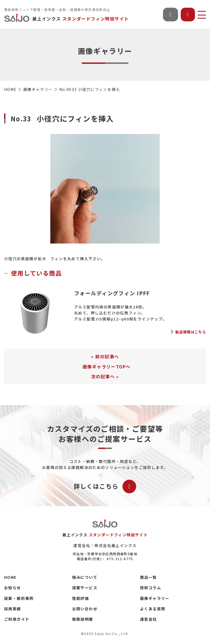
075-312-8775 (120, 559)
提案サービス (85, 588)
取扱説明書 (83, 619)
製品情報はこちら (191, 332)
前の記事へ (107, 356)
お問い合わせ (85, 609)
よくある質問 (153, 609)
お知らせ (13, 588)
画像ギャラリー (155, 598)
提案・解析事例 (19, 598)
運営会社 (148, 619)
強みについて (85, 577)
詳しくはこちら (105, 486)
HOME (10, 577)
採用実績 (13, 609)
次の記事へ (103, 376)
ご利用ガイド (17, 619)
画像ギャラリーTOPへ (107, 367)
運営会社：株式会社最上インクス (105, 545)
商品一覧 (148, 577)
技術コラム (151, 588)
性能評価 (81, 598)
